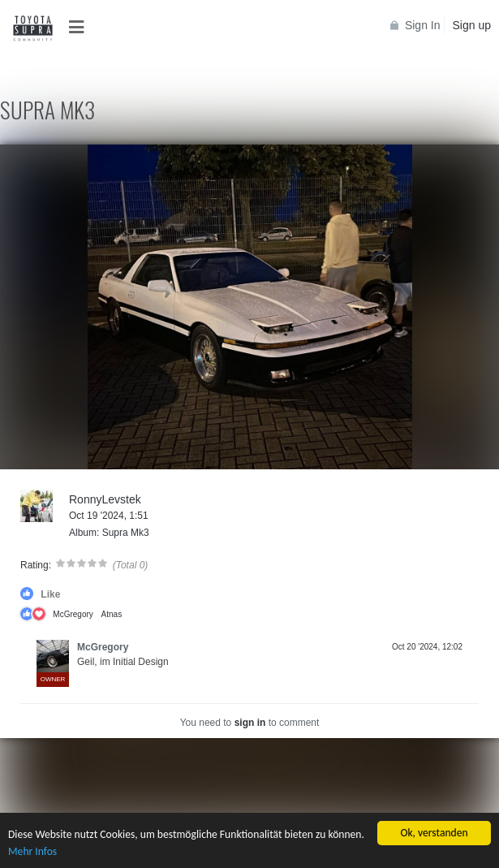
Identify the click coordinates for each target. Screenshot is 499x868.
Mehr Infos (32, 851)
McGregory (73, 614)
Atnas (112, 614)
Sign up (472, 25)
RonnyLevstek (105, 499)
